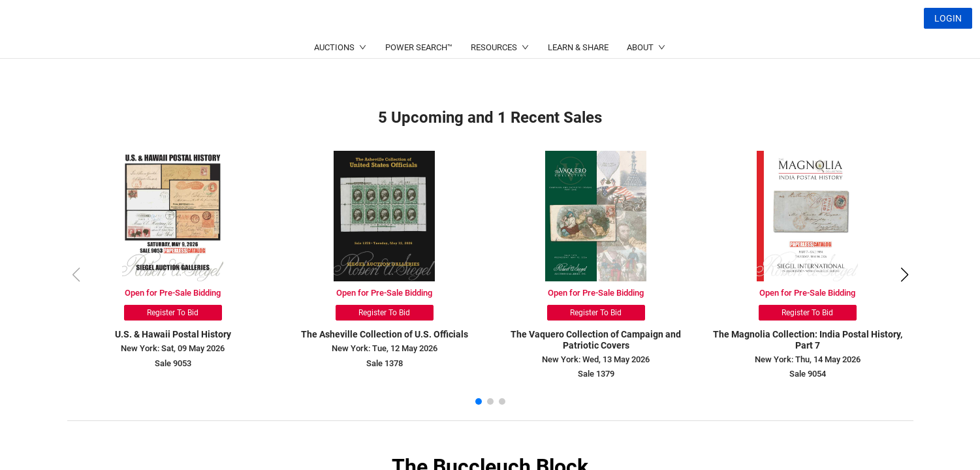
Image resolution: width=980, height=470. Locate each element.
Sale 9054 (808, 374)
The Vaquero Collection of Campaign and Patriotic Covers (596, 340)
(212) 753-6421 (313, 49)
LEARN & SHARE (578, 79)
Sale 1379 (596, 374)
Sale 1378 (385, 363)
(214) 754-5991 (440, 49)
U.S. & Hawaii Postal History (173, 334)
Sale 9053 (173, 363)
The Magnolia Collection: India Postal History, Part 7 (808, 340)
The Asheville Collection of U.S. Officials (385, 334)
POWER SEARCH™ (419, 79)
